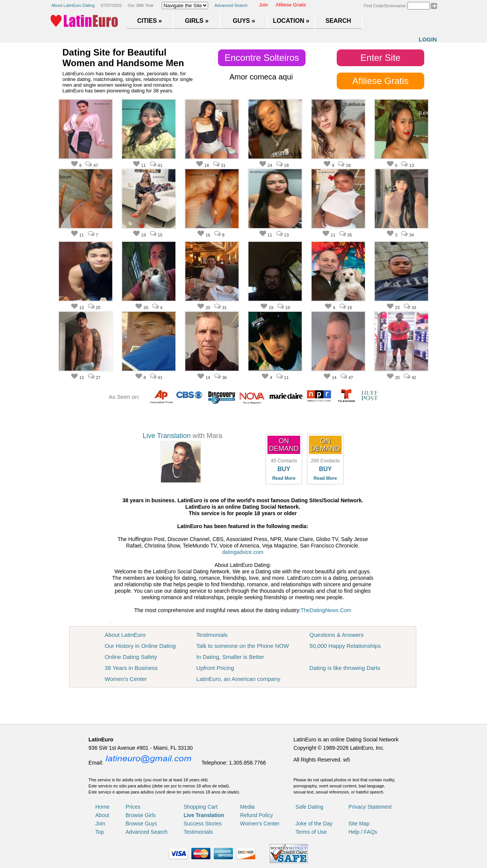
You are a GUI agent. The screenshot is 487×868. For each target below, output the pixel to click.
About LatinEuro (125, 635)
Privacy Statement (370, 807)
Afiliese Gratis (291, 5)
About (103, 815)
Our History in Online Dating (140, 646)
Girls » (197, 21)
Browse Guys (141, 824)
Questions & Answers (337, 635)
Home (103, 807)
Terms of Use (311, 832)
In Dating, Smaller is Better (230, 657)
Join (264, 5)
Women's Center (126, 679)
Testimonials (212, 635)
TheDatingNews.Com (326, 610)
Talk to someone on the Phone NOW (243, 646)
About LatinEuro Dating (73, 5)
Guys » (244, 21)
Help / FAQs (363, 832)
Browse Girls (141, 815)
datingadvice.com (243, 552)
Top (100, 832)
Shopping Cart (201, 807)
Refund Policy (256, 815)
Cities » (150, 21)
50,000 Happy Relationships (345, 646)
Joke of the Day (314, 824)
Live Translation (167, 436)
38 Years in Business (131, 668)
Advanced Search (231, 5)
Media (247, 807)
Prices (133, 807)
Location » (291, 21)
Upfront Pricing (215, 668)
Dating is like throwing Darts (345, 668)
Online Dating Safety (131, 657)
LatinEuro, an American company (238, 679)
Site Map (359, 824)
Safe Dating (310, 807)
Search (338, 21)
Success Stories (202, 824)
